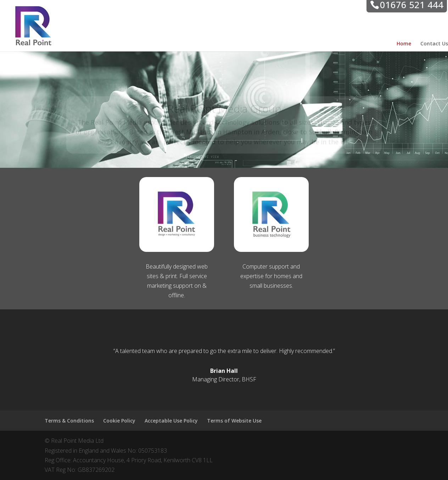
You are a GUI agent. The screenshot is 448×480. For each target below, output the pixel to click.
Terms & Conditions (69, 421)
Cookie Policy (119, 421)
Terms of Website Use (234, 421)
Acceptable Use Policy (171, 421)
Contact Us (434, 44)
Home (404, 44)
